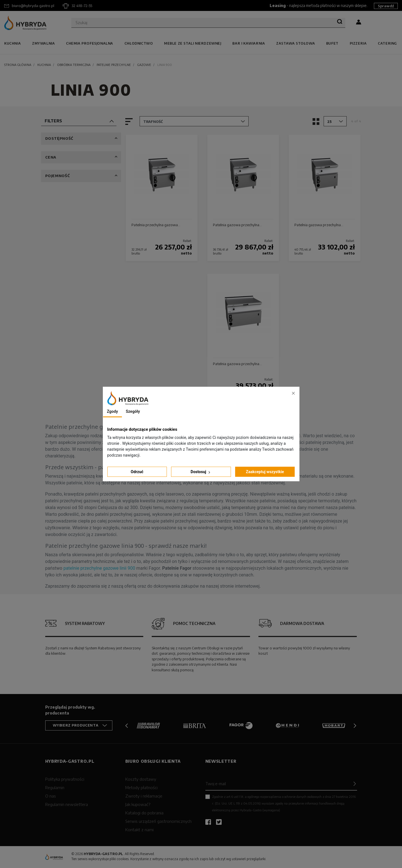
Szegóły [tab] (133, 411)
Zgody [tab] (113, 411)
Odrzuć (137, 472)
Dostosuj (201, 472)
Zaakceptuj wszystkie (265, 472)
